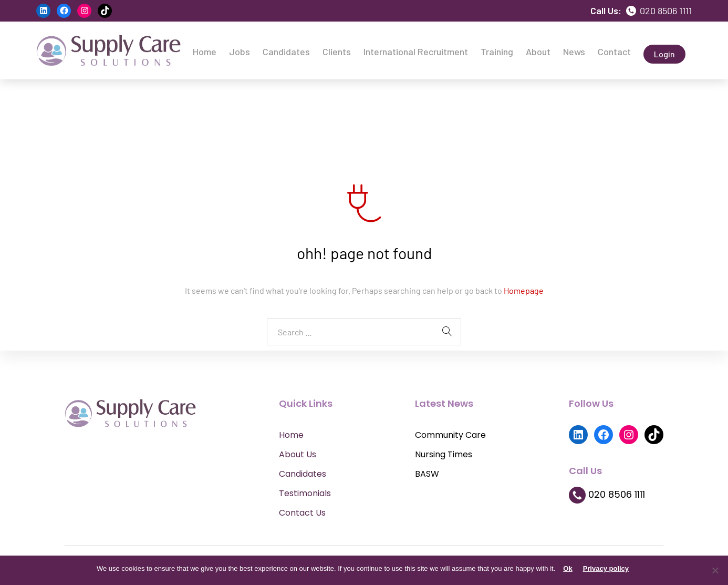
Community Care (450, 435)
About (538, 52)
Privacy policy (606, 568)
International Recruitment (416, 52)
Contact (614, 52)
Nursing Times (444, 454)
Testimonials (305, 493)
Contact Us (302, 513)
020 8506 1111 (659, 11)
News (574, 52)
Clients (337, 52)
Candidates (286, 52)
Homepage (524, 290)
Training (497, 52)
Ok (568, 568)
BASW (427, 474)
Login (664, 54)
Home (205, 52)
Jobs (240, 52)
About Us (298, 454)
